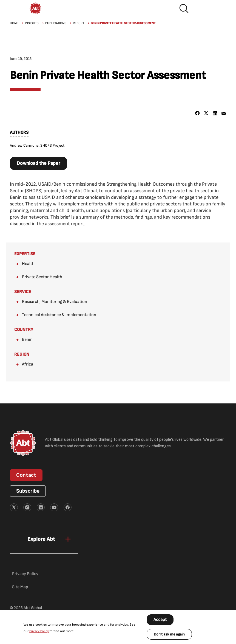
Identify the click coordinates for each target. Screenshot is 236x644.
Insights (32, 23)
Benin (27, 340)
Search (184, 9)
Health (28, 264)
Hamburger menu (201, 9)
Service (23, 292)
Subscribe (28, 491)
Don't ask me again (169, 634)
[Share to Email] (224, 113)
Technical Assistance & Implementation (59, 315)
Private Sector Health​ (42, 277)
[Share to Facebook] (197, 113)
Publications (56, 23)
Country (24, 330)
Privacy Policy (39, 631)
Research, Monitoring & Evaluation (55, 302)
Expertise (25, 254)
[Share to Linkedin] (215, 113)
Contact (26, 475)
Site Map (20, 587)
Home (14, 23)
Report (79, 23)
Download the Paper (39, 163)
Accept (160, 620)
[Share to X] (206, 113)
